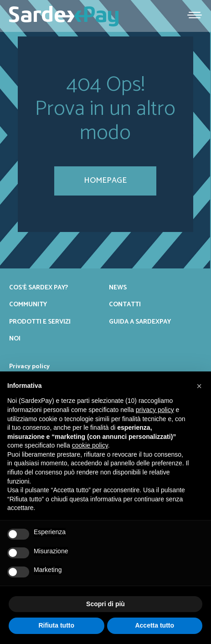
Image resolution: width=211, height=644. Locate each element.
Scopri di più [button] (105, 604)
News (118, 288)
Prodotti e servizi (40, 322)
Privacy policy (29, 366)
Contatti (125, 304)
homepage (105, 180)
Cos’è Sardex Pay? (39, 288)
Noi (15, 339)
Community (28, 304)
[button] (199, 386)
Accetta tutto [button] (154, 625)
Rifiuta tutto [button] (56, 625)
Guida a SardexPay (140, 322)
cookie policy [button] (90, 445)
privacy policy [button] (155, 410)
